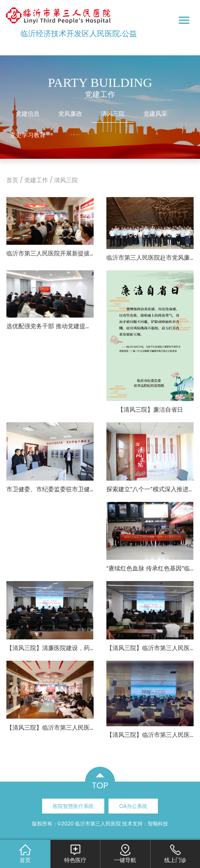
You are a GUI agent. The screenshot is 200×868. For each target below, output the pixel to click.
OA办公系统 (133, 806)
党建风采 (155, 114)
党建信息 (28, 114)
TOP (100, 785)
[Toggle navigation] (184, 20)
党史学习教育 (28, 135)
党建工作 (36, 180)
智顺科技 (158, 824)
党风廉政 (70, 114)
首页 (12, 180)
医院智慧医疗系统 (73, 806)
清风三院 (113, 114)
